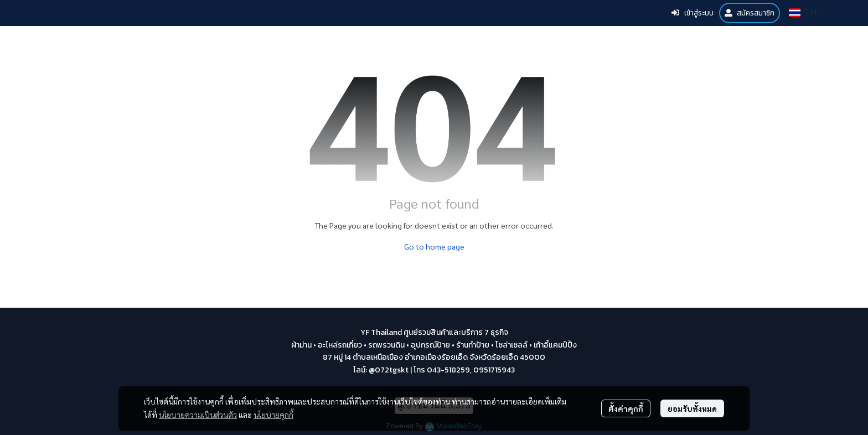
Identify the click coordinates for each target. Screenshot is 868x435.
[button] (807, 13)
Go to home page (434, 246)
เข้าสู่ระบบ (693, 13)
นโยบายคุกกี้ (273, 415)
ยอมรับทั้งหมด (692, 408)
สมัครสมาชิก (750, 13)
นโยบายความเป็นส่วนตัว (198, 415)
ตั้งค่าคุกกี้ (626, 408)
